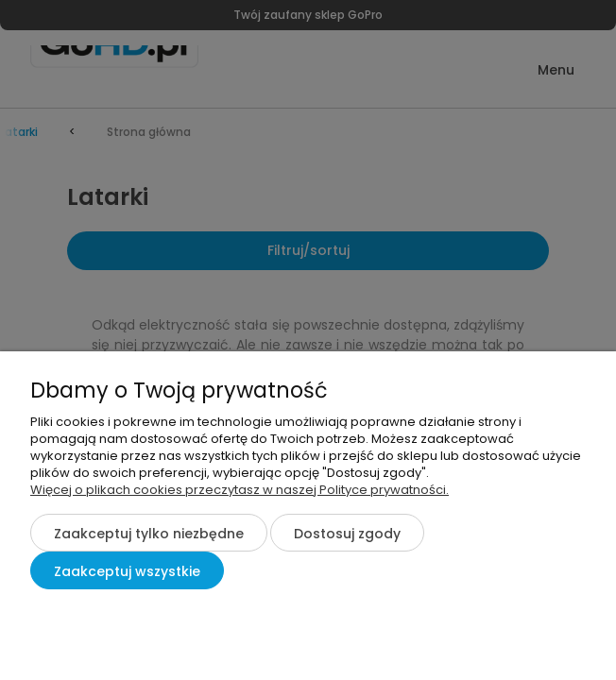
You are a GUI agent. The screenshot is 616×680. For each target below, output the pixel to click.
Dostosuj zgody (347, 534)
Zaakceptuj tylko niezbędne (149, 534)
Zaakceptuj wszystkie (127, 571)
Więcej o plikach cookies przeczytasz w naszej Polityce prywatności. (240, 490)
